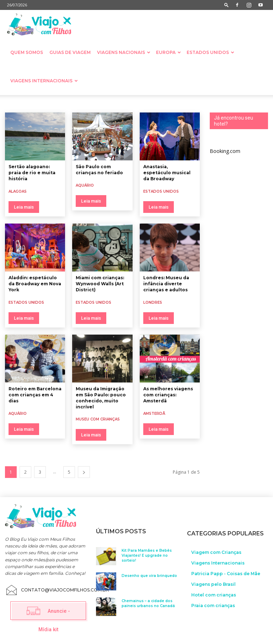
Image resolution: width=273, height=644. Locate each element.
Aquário (85, 185)
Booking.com (225, 151)
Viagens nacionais (124, 52)
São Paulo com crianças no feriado (99, 170)
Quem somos (27, 52)
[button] (226, 5)
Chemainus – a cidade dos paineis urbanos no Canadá (148, 603)
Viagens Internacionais (44, 81)
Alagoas (18, 191)
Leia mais (24, 207)
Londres (153, 302)
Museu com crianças (98, 419)
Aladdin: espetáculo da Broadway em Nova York (35, 284)
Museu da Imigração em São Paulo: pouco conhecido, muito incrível (101, 398)
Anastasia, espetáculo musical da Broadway (167, 173)
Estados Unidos (210, 52)
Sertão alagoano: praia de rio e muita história (32, 173)
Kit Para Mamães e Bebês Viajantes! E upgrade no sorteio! (147, 554)
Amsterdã (154, 414)
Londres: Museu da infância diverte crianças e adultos (166, 284)
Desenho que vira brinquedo (149, 575)
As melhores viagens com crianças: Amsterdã (168, 395)
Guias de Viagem (70, 52)
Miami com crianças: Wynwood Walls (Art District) (100, 284)
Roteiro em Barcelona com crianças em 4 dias (35, 395)
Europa (168, 52)
